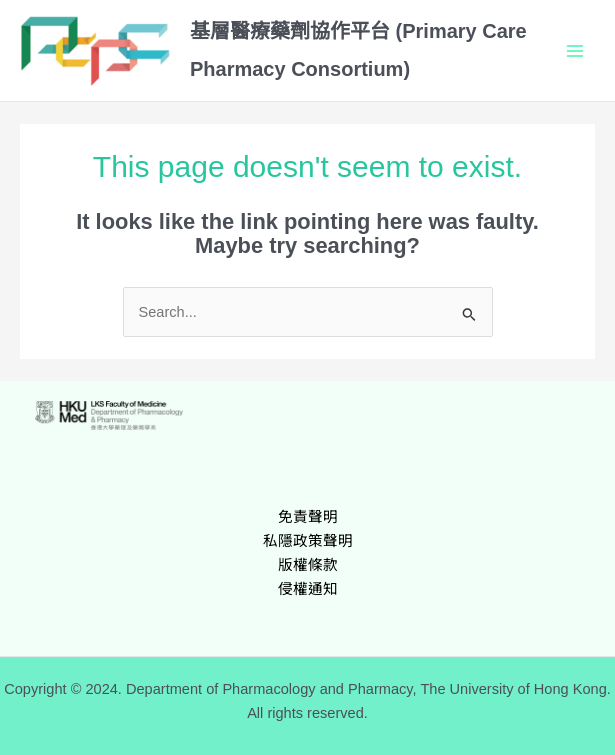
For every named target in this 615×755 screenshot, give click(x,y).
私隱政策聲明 (308, 541)
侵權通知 (308, 589)
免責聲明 (308, 517)
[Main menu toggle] (575, 50)
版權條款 (308, 565)
